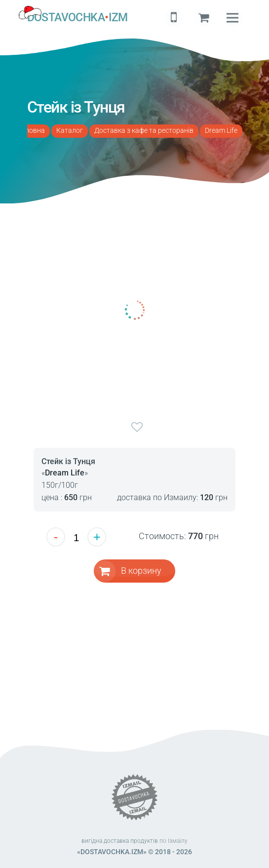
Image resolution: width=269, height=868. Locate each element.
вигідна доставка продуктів (120, 841)
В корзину (141, 571)
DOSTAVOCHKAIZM (77, 18)
